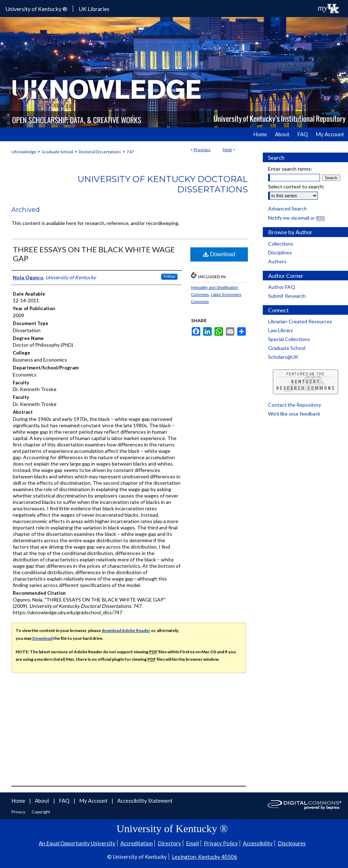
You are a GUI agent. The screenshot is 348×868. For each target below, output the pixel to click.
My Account (94, 801)
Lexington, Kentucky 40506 (205, 857)
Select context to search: (296, 186)
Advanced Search (287, 208)
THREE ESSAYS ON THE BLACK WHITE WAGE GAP (94, 254)
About (43, 801)
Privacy (19, 812)
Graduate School (57, 152)
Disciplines (280, 252)
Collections (281, 244)
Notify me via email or (297, 218)
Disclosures (292, 843)
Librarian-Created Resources (300, 321)
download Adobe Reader (126, 630)
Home (19, 801)
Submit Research (287, 296)
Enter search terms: (290, 169)
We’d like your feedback (294, 414)
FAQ (65, 801)
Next (227, 150)
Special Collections (289, 339)
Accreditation (137, 843)
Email (192, 843)
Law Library (281, 330)
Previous (202, 150)
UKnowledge (24, 152)
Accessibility (258, 843)
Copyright (41, 812)
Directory (169, 843)
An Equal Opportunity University (77, 843)
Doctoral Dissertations (100, 152)
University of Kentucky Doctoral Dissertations (163, 184)
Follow (169, 276)
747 (130, 152)
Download (219, 254)
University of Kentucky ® (36, 9)
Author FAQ (282, 287)
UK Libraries (94, 9)
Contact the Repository (295, 405)
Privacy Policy (221, 843)
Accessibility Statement (145, 801)
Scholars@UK (283, 357)
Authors (277, 261)
